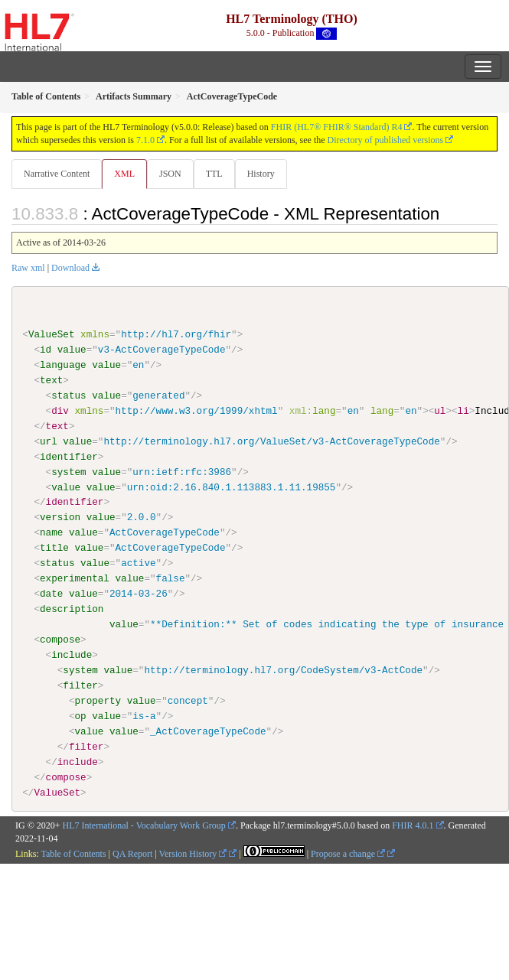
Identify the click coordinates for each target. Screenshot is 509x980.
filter (80, 685)
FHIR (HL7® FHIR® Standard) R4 (337, 127)
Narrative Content (57, 174)
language (63, 365)
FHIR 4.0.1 (413, 825)
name (51, 532)
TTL (214, 174)
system (69, 471)
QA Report (132, 854)
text (51, 380)
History (261, 174)
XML (124, 174)
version (60, 517)
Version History (193, 854)
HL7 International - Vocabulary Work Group (144, 825)
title (54, 548)
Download (70, 268)
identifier (69, 456)
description (72, 609)
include (72, 655)
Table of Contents (73, 854)
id (46, 350)
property (98, 700)
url (49, 441)
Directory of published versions (386, 140)
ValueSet (52, 334)
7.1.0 (145, 140)
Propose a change (348, 854)
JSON (170, 174)
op (80, 715)
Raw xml (28, 268)
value (72, 350)
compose (60, 640)
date (51, 594)
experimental (75, 578)
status (69, 396)
